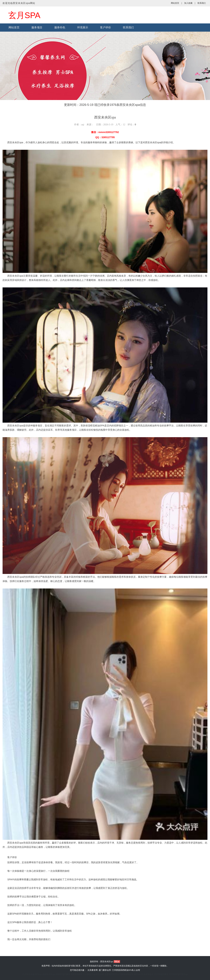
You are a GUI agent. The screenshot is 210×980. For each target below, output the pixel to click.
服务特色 (60, 27)
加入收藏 (188, 3)
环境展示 (83, 27)
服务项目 (37, 27)
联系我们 (202, 3)
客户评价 (106, 27)
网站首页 (175, 3)
